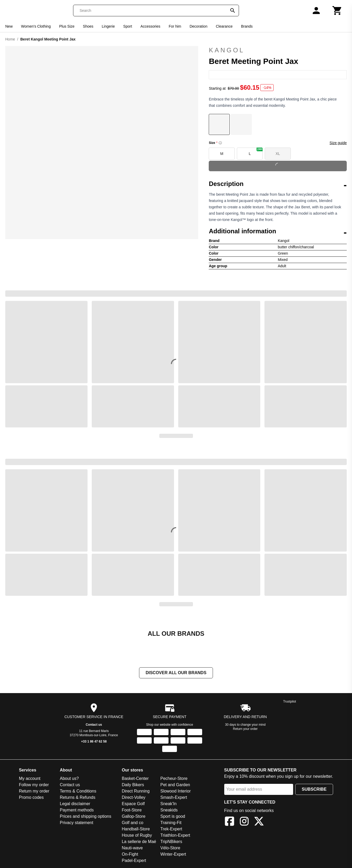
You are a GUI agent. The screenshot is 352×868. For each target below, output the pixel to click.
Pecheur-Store (174, 779)
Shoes (88, 26)
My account (30, 779)
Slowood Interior (176, 792)
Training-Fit (171, 823)
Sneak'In (169, 804)
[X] (259, 823)
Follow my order (34, 785)
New (9, 26)
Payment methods (77, 811)
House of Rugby (137, 836)
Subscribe (314, 790)
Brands (247, 26)
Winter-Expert (173, 855)
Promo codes (31, 798)
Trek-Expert (171, 829)
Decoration (198, 26)
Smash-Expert (174, 798)
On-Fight (130, 855)
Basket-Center (135, 779)
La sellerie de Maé (139, 842)
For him (175, 26)
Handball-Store (136, 829)
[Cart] (337, 11)
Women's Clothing (36, 26)
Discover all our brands (176, 673)
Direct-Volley (134, 798)
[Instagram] (244, 823)
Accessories (150, 26)
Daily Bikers (133, 785)
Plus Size (67, 26)
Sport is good (173, 817)
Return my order (34, 792)
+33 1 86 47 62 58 (94, 742)
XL (278, 154)
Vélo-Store (170, 848)
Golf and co (132, 823)
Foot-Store (132, 811)
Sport (128, 26)
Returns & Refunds (78, 798)
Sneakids (169, 811)
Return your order (245, 729)
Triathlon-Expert (175, 836)
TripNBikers (171, 842)
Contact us (94, 725)
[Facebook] (229, 823)
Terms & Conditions (78, 792)
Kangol (278, 50)
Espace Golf (133, 804)
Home (10, 39)
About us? (69, 779)
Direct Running (136, 792)
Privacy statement (77, 823)
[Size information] (220, 143)
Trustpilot (290, 702)
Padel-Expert (134, 861)
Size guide (338, 143)
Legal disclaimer (75, 804)
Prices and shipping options (86, 817)
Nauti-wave (132, 848)
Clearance (224, 26)
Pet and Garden (175, 785)
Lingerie (108, 26)
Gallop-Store (134, 817)
